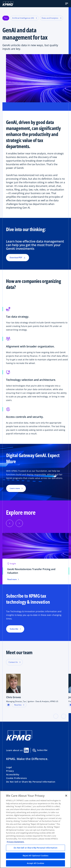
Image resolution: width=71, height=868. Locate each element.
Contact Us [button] (13, 662)
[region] (35, 829)
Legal (9, 767)
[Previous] (10, 523)
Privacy (10, 771)
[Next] (19, 523)
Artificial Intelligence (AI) (25, 18)
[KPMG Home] (8, 4)
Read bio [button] (18, 705)
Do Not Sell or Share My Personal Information (31, 782)
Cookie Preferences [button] (16, 778)
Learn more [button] (15, 488)
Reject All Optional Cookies (35, 856)
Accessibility (13, 774)
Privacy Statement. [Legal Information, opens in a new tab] (16, 842)
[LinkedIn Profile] (8, 705)
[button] (67, 4)
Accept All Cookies (35, 863)
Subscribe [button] (14, 629)
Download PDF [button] (18, 258)
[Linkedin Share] (26, 750)
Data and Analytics (51, 18)
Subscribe (40, 750)
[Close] (66, 796)
